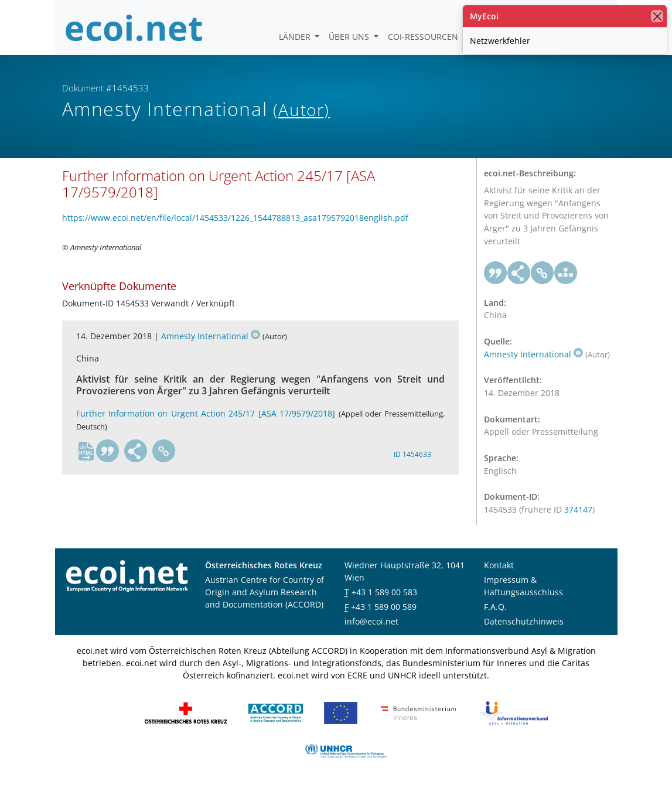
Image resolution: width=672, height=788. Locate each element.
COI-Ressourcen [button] (424, 37)
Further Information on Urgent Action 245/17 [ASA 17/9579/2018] (206, 413)
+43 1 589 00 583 (384, 592)
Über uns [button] (350, 37)
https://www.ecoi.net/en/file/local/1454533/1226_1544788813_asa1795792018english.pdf (235, 218)
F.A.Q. (495, 607)
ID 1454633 (412, 454)
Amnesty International (211, 336)
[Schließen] (657, 16)
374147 (578, 509)
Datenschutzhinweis (524, 621)
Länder (296, 37)
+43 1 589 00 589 (384, 607)
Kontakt (499, 565)
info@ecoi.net (371, 621)
